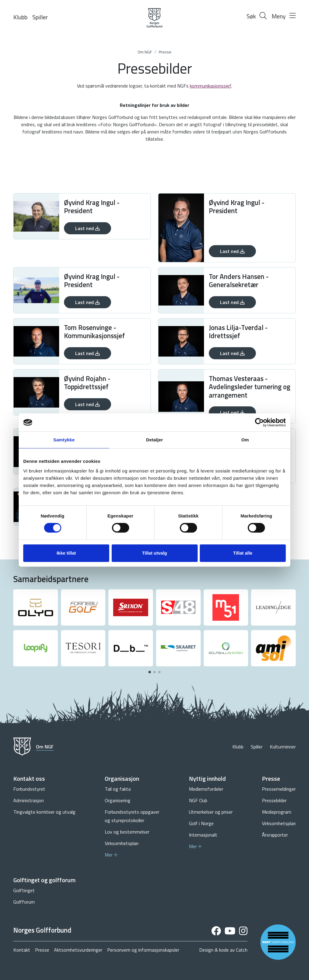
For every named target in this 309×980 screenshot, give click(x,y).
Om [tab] (245, 440)
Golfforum (24, 902)
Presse (165, 52)
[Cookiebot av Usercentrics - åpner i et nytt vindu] (259, 422)
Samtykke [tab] (64, 440)
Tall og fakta (118, 789)
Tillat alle (243, 553)
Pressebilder (274, 800)
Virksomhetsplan (122, 843)
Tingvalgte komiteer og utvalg (44, 812)
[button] (150, 672)
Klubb (20, 17)
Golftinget (24, 890)
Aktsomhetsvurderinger (78, 950)
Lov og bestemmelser (127, 832)
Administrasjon (29, 800)
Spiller (40, 17)
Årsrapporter (275, 835)
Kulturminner (283, 747)
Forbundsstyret (29, 789)
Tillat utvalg (154, 553)
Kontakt (22, 950)
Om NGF (145, 52)
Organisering (118, 800)
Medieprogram (277, 812)
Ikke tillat (66, 553)
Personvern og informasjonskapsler (143, 950)
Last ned (88, 228)
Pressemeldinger (279, 789)
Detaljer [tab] (154, 440)
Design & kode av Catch (223, 950)
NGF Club (198, 800)
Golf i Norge (201, 823)
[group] (36, 607)
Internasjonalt (203, 835)
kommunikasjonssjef (210, 86)
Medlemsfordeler (206, 789)
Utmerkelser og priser (211, 812)
